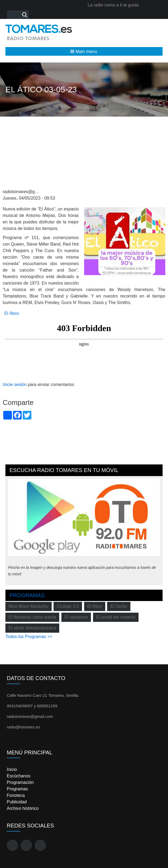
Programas (27, 595)
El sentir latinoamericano (32, 628)
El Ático (12, 313)
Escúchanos (19, 776)
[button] (84, 51)
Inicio (12, 769)
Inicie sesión (15, 385)
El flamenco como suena (32, 617)
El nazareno (76, 617)
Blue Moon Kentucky (29, 606)
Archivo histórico (23, 808)
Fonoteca (16, 795)
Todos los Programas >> (29, 637)
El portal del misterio (116, 617)
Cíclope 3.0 (68, 606)
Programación (20, 782)
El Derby (119, 606)
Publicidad (17, 802)
